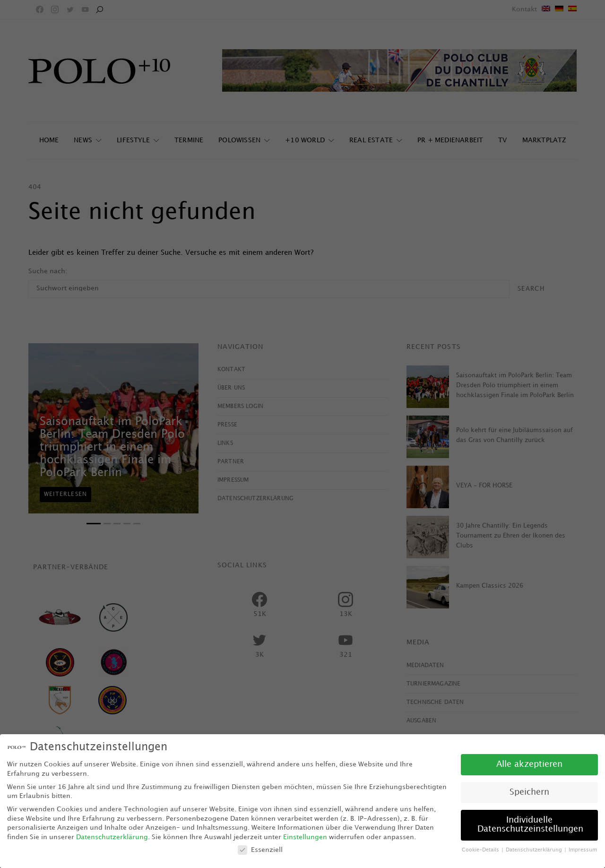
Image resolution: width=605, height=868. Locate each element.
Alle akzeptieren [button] (529, 764)
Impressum (583, 850)
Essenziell (260, 850)
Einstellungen (305, 837)
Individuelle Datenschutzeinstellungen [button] (530, 825)
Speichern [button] (529, 792)
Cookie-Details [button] (481, 850)
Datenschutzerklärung (112, 837)
